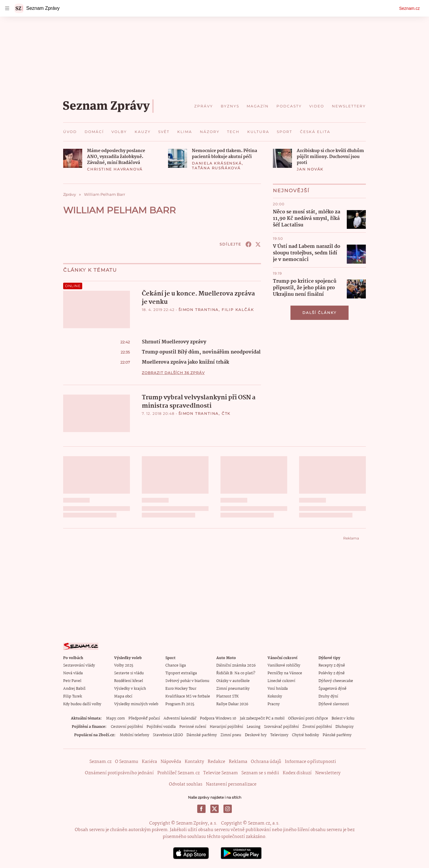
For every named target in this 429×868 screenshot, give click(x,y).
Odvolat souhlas (186, 784)
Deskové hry (256, 735)
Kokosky (275, 696)
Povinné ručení (193, 727)
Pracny (274, 704)
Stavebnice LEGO (168, 735)
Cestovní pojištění (127, 727)
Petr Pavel (72, 681)
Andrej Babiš (74, 689)
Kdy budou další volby (82, 704)
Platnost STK (227, 696)
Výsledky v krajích (130, 689)
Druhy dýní (328, 696)
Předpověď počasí (144, 718)
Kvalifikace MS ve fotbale (188, 696)
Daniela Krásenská (217, 163)
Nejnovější (291, 191)
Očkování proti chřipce (308, 718)
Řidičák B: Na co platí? (236, 673)
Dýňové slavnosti (334, 704)
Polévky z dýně (332, 673)
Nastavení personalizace (231, 784)
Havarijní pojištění (226, 727)
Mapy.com (115, 718)
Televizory (279, 735)
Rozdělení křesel (129, 681)
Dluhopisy (345, 727)
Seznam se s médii (260, 773)
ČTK (226, 413)
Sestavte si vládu (129, 673)
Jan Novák (310, 169)
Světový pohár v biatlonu (187, 681)
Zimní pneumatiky (233, 689)
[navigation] (7, 8)
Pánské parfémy (337, 735)
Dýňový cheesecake (336, 681)
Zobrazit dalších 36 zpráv (173, 373)
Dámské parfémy (202, 735)
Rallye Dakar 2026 (232, 704)
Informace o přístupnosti (310, 762)
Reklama (238, 762)
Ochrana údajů (266, 762)
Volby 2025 (124, 666)
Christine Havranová (115, 169)
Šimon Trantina (199, 310)
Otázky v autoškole (233, 681)
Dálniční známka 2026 (236, 666)
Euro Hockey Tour (181, 689)
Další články (320, 313)
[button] (73, 158)
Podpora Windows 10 (218, 718)
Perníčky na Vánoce (285, 673)
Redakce (216, 762)
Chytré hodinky (306, 735)
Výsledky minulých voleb (136, 704)
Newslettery (328, 773)
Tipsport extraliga (181, 673)
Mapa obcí (123, 696)
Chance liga (176, 666)
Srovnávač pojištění (281, 727)
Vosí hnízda (278, 689)
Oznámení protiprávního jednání (119, 773)
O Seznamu (127, 762)
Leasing (254, 727)
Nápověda (171, 762)
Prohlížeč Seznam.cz (178, 773)
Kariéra (149, 762)
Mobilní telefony (135, 735)
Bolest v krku (343, 718)
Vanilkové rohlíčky (284, 666)
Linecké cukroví (281, 681)
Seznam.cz (409, 8)
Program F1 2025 (180, 704)
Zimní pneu (231, 735)
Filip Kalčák (238, 310)
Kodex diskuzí (297, 773)
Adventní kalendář (180, 718)
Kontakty (194, 762)
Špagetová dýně (332, 689)
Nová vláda (73, 673)
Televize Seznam (220, 773)
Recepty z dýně (332, 666)
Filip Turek (73, 696)
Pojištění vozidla (161, 727)
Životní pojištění (317, 727)
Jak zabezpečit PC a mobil (262, 718)
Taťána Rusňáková (216, 168)
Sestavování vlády (79, 666)
